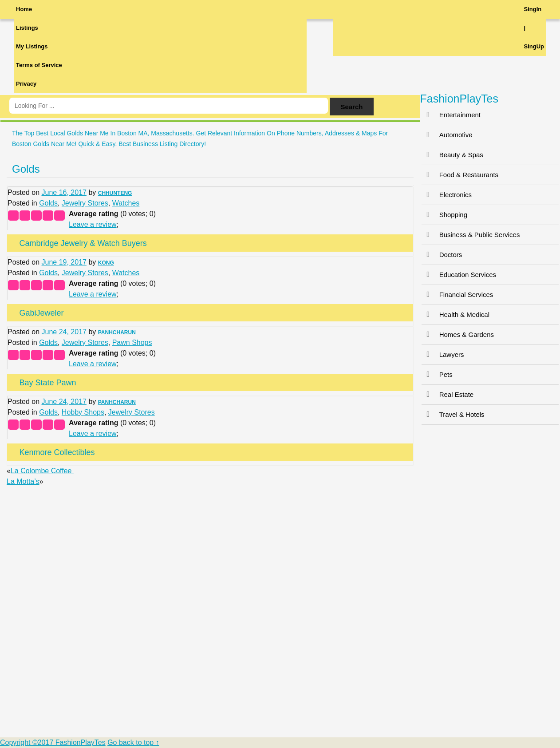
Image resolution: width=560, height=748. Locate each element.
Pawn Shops (132, 342)
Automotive (447, 135)
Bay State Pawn (47, 383)
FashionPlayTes (459, 99)
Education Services (459, 275)
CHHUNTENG (115, 193)
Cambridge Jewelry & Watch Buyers (83, 243)
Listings (27, 28)
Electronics (447, 195)
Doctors (442, 255)
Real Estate (448, 394)
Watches (126, 203)
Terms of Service (39, 65)
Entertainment (451, 115)
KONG (106, 263)
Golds (26, 169)
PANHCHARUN (117, 332)
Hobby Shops (83, 412)
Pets (437, 374)
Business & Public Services (471, 235)
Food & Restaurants (460, 175)
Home (24, 9)
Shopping (444, 215)
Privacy (26, 84)
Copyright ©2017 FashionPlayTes (53, 742)
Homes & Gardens (458, 334)
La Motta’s (23, 481)
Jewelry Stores (85, 203)
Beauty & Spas (452, 155)
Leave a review (93, 224)
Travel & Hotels (453, 414)
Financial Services (457, 295)
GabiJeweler (41, 313)
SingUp (534, 46)
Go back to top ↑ (133, 742)
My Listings (32, 46)
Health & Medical (455, 315)
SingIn (533, 9)
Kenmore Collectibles (57, 452)
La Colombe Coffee (42, 471)
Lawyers (443, 354)
